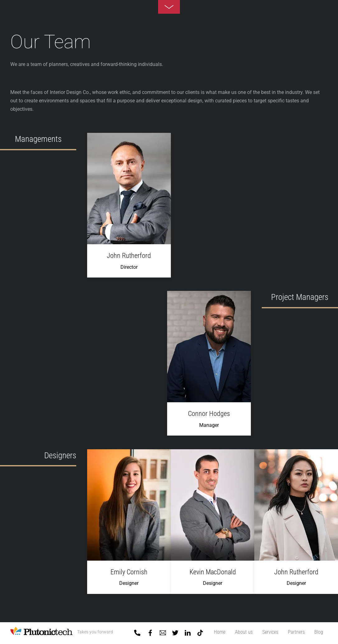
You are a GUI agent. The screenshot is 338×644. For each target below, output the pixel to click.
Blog (319, 632)
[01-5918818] (137, 632)
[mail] (163, 632)
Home (220, 632)
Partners (296, 632)
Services (270, 632)
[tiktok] (200, 632)
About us (244, 632)
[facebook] (150, 632)
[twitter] (175, 632)
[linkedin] (188, 632)
